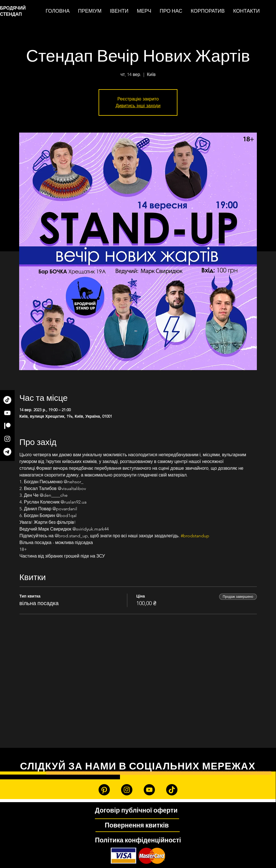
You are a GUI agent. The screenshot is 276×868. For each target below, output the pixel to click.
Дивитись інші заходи (138, 106)
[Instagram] (7, 439)
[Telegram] (7, 452)
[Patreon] (7, 426)
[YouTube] (7, 413)
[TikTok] (7, 400)
